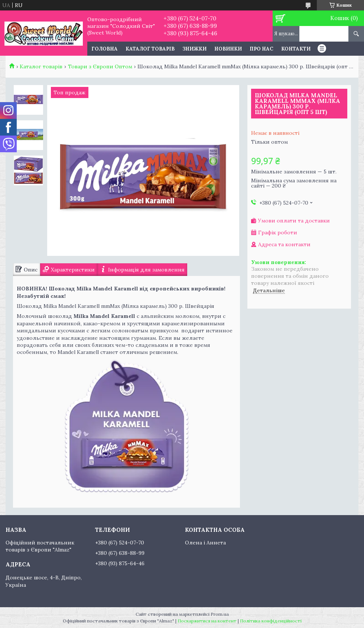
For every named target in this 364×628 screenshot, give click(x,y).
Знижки (194, 49)
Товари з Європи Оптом (100, 66)
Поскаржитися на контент (207, 621)
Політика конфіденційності (271, 621)
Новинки (228, 49)
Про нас (261, 49)
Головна (105, 49)
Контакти (296, 49)
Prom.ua (220, 614)
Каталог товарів (150, 49)
